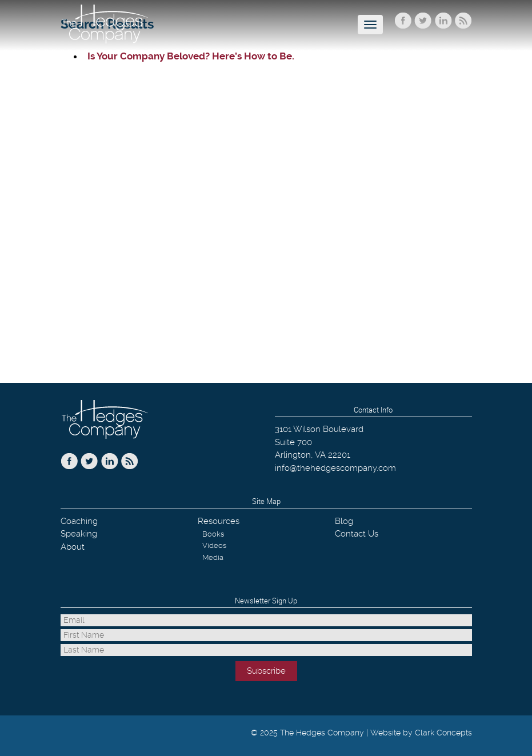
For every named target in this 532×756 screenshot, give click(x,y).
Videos (214, 545)
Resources (219, 521)
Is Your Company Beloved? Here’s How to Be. (191, 56)
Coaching (79, 521)
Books (213, 534)
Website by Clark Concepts (421, 733)
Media (213, 557)
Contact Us (357, 534)
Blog (344, 521)
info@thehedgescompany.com (335, 468)
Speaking (79, 534)
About (73, 547)
